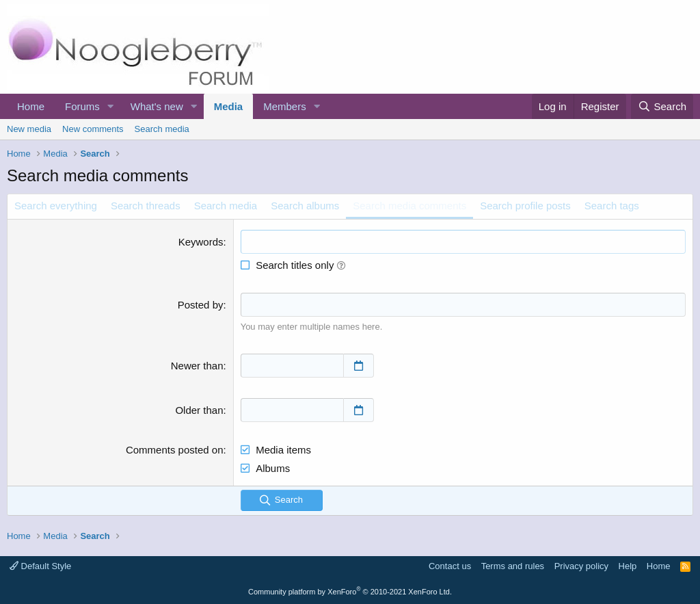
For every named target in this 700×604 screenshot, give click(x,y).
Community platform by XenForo (350, 592)
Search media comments (409, 206)
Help (628, 566)
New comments (93, 129)
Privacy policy (581, 566)
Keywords (201, 242)
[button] (111, 106)
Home (31, 106)
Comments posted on (175, 450)
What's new (157, 106)
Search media (162, 129)
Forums (82, 106)
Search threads (146, 206)
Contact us (450, 566)
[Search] (662, 106)
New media (29, 129)
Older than (199, 410)
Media (229, 106)
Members (285, 106)
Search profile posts (525, 206)
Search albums (305, 206)
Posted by (201, 305)
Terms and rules (513, 566)
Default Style (40, 566)
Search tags (612, 206)
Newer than (197, 366)
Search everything (56, 206)
